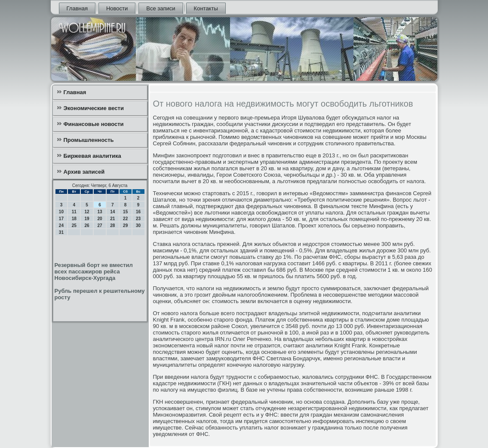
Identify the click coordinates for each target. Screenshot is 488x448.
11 (74, 212)
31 (61, 232)
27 (100, 226)
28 (112, 226)
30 (138, 226)
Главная (77, 8)
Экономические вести (94, 108)
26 (87, 226)
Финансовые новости (94, 124)
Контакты (206, 8)
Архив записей (84, 172)
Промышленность (89, 140)
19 (87, 219)
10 (61, 212)
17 (61, 219)
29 (125, 226)
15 (125, 212)
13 (100, 212)
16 (138, 212)
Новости (117, 8)
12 (87, 212)
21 (112, 219)
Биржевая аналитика (92, 156)
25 (74, 226)
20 (100, 219)
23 (138, 219)
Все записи (161, 8)
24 (61, 226)
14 (112, 212)
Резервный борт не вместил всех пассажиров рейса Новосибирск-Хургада (94, 272)
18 (74, 219)
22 (125, 219)
